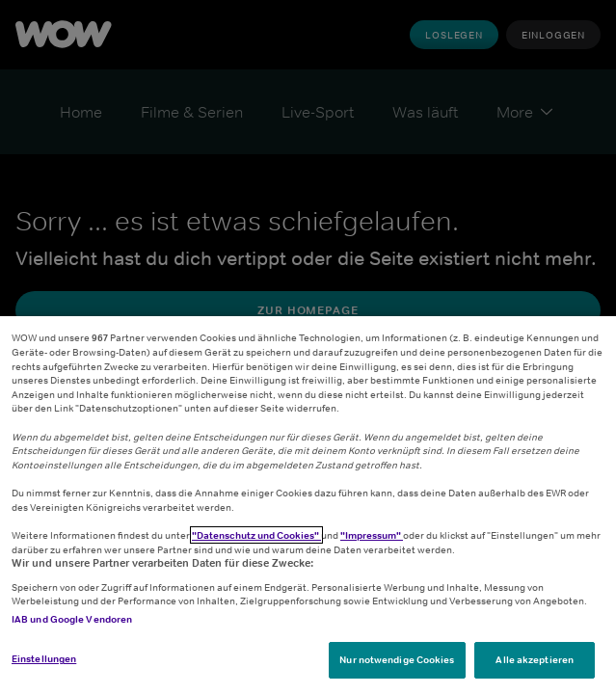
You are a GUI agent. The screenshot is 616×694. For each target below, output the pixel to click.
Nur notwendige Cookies (397, 659)
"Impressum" (372, 535)
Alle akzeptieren (535, 659)
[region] (308, 505)
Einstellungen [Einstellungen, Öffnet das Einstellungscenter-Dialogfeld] (44, 658)
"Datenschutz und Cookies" (256, 535)
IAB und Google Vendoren (72, 619)
